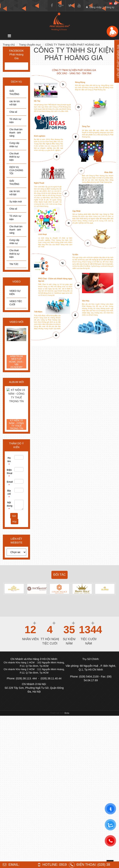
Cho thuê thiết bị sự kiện (14, 157)
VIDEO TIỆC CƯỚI (16, 303)
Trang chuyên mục (30, 45)
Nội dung (9, 506)
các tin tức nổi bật (15, 103)
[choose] (16, 552)
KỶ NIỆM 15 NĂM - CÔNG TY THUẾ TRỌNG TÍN (16, 424)
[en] (116, 3)
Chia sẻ (13, 112)
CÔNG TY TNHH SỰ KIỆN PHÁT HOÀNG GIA (72, 45)
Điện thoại (9, 473)
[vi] (111, 3)
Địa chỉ (9, 494)
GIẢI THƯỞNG (14, 93)
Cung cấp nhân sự (14, 145)
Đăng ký (110, 7)
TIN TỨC (14, 264)
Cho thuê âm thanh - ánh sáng (16, 133)
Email (9, 483)
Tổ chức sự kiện (15, 121)
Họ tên (9, 461)
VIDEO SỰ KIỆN (15, 293)
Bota (67, 713)
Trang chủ (9, 45)
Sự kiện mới (16, 202)
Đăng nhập (95, 7)
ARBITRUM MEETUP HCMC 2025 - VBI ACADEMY (16, 362)
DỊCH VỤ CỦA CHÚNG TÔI (16, 170)
